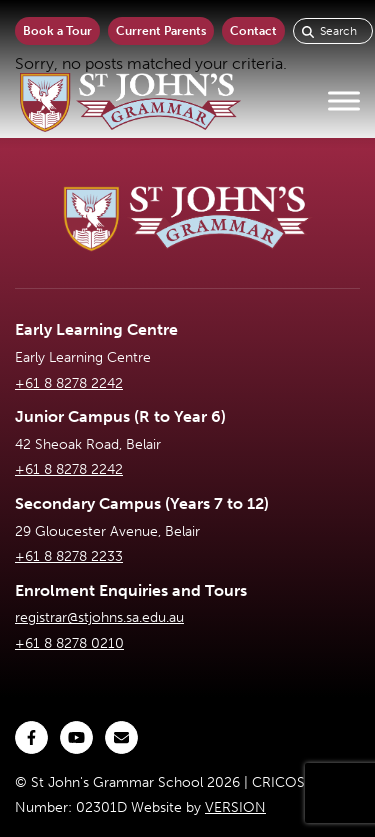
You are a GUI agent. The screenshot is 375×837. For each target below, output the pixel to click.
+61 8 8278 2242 (69, 383)
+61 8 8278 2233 (69, 556)
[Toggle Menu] (344, 101)
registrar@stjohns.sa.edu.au (99, 617)
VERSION (235, 807)
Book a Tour (57, 31)
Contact (253, 31)
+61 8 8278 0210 (69, 643)
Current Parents (161, 31)
